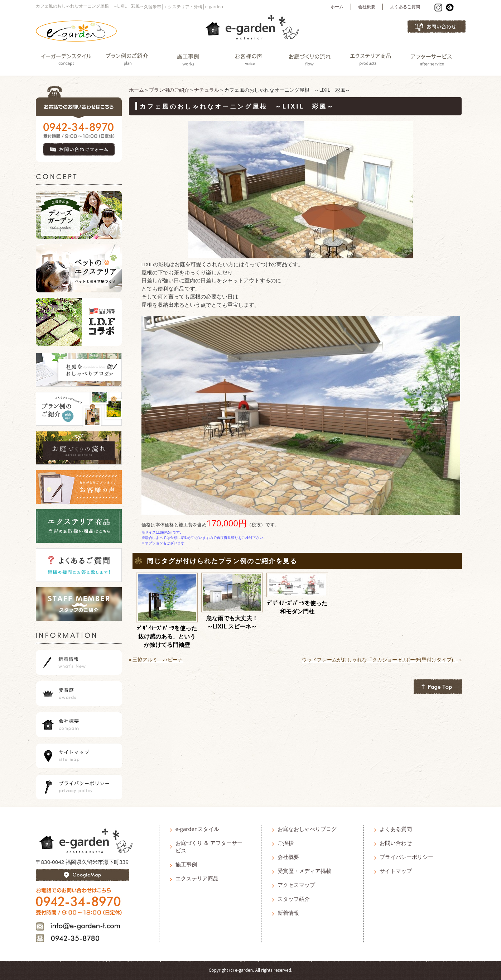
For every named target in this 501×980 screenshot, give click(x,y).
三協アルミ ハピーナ (158, 659)
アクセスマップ (296, 885)
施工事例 (186, 864)
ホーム (337, 7)
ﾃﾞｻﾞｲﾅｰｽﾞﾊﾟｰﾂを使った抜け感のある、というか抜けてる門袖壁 (167, 636)
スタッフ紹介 (294, 899)
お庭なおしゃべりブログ (307, 829)
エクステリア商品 (197, 878)
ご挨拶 (286, 843)
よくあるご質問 (405, 7)
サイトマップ (396, 871)
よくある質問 (396, 829)
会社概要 (367, 7)
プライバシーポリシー (406, 857)
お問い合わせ (396, 843)
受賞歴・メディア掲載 (304, 871)
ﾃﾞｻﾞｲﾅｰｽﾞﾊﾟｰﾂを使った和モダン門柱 (297, 607)
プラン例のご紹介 (169, 90)
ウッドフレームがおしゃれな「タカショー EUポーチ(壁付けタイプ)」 (380, 659)
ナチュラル (207, 90)
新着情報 (288, 913)
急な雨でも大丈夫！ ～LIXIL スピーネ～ (235, 622)
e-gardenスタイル (197, 829)
